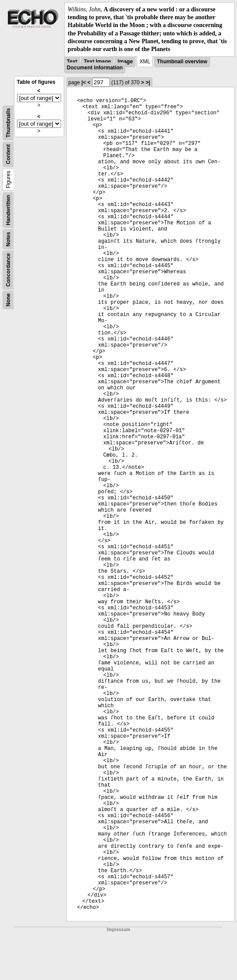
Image (125, 62)
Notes (8, 239)
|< (84, 83)
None (8, 300)
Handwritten (8, 210)
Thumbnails (8, 123)
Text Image (97, 62)
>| (148, 83)
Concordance (8, 270)
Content (8, 154)
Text (72, 62)
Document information (95, 68)
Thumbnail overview (182, 62)
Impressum (118, 930)
